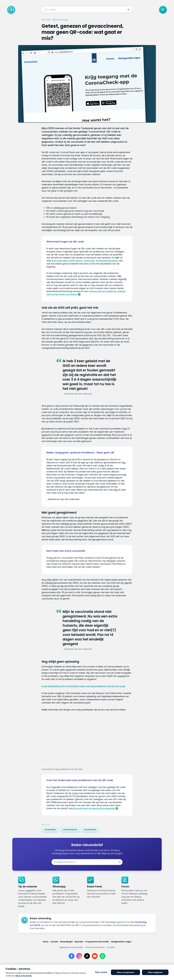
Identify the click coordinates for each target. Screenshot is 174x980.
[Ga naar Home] (11, 10)
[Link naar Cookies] (111, 947)
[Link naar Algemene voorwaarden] (71, 947)
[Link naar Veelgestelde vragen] (121, 942)
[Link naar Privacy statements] (95, 947)
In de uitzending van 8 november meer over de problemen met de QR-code (83, 686)
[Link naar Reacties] (79, 942)
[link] (50, 830)
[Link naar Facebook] (72, 956)
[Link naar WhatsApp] (102, 956)
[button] (128, 10)
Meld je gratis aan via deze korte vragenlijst (92, 808)
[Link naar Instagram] (79, 956)
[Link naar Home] (46, 942)
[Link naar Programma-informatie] (97, 942)
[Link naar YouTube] (95, 956)
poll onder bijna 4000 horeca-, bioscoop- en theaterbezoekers (85, 261)
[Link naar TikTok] (87, 956)
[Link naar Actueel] (54, 942)
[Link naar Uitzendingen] (66, 942)
